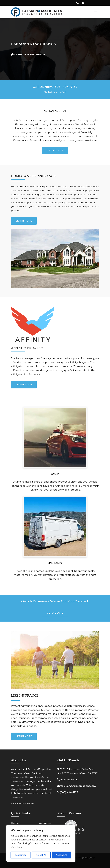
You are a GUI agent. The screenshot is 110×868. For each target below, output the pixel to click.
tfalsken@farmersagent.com (77, 786)
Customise (21, 855)
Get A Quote (55, 150)
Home (15, 823)
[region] (41, 843)
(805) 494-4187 (68, 779)
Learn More (24, 221)
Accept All (62, 855)
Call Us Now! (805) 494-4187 (55, 87)
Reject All (41, 855)
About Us (45, 823)
